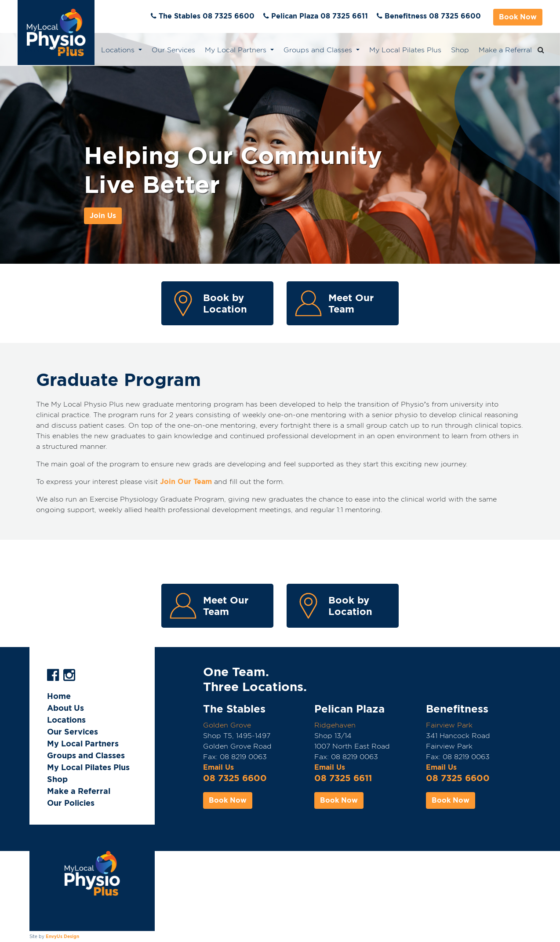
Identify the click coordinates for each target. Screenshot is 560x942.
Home (31, 50)
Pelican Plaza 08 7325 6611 (320, 16)
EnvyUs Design (62, 936)
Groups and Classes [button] (319, 50)
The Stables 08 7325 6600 (207, 16)
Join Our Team (186, 482)
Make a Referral (505, 50)
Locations (66, 720)
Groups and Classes (86, 755)
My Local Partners (83, 744)
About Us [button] (69, 50)
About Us (65, 708)
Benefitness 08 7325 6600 (433, 16)
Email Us (218, 767)
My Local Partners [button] (237, 50)
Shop (460, 50)
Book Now (518, 17)
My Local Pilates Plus (405, 50)
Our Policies (71, 803)
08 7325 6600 (235, 778)
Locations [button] (119, 50)
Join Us (103, 216)
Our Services (173, 50)
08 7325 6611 (343, 778)
